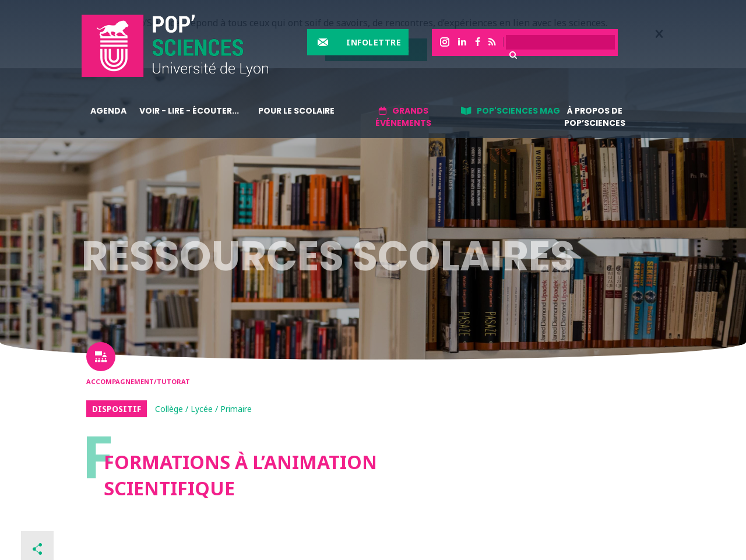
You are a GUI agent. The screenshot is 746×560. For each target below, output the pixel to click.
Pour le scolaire (296, 111)
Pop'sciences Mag (518, 111)
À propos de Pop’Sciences (595, 117)
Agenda (108, 111)
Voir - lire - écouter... (189, 111)
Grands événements (403, 117)
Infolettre (374, 42)
